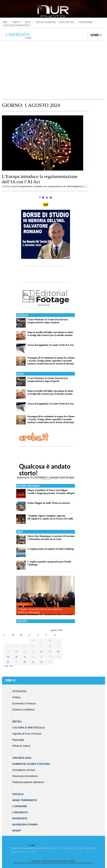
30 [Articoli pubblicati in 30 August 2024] (41, 662)
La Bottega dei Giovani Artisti (16, 25)
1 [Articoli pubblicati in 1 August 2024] (33, 641)
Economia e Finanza (24, 703)
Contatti (16, 22)
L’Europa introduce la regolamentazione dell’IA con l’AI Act (40, 179)
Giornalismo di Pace (24, 770)
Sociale (18, 794)
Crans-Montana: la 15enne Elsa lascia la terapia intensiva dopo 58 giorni (48, 321)
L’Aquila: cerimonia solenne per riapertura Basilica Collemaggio (40, 611)
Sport (20, 532)
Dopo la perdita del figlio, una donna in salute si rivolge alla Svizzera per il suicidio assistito (50, 334)
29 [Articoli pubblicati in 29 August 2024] (33, 662)
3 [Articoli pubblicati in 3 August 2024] (50, 641)
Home (5, 22)
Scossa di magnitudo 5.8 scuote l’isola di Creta (50, 345)
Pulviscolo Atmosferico (25, 776)
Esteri (20, 374)
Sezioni (95, 35)
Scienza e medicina (23, 710)
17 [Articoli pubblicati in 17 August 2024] (50, 651)
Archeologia (22, 758)
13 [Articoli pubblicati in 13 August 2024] (16, 651)
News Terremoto (25, 800)
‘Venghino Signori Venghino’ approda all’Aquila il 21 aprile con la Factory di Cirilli (50, 517)
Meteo (28, 22)
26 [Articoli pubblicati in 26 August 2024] (8, 662)
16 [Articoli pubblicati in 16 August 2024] (41, 651)
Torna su (10, 680)
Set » (12, 666)
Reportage (18, 740)
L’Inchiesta (20, 812)
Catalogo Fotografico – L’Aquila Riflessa (55, 22)
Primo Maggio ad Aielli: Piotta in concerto (49, 503)
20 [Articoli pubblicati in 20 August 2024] (16, 657)
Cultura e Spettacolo (28, 486)
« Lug (6, 666)
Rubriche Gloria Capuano (31, 764)
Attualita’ (20, 691)
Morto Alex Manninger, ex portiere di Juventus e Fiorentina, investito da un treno (51, 538)
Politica (16, 697)
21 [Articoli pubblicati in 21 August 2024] (25, 657)
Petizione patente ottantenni (28, 782)
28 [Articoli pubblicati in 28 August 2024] (25, 662)
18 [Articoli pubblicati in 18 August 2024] (58, 651)
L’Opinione (20, 806)
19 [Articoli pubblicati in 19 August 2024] (8, 657)
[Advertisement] (53, 70)
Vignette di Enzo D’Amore (27, 734)
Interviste (20, 818)
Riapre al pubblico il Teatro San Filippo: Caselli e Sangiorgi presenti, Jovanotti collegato (51, 492)
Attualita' (23, 315)
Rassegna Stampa (25, 825)
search (83, 35)
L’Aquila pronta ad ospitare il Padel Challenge (51, 549)
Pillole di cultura (21, 746)
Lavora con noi (86, 22)
